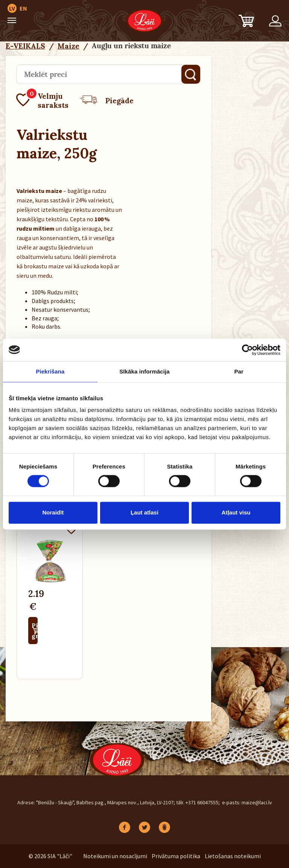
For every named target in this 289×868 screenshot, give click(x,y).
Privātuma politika (176, 856)
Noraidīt (53, 512)
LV (12, 8)
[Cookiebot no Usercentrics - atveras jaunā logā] (247, 350)
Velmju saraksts (42, 101)
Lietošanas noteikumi (233, 856)
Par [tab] (239, 371)
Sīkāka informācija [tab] (144, 371)
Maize (68, 46)
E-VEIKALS (25, 46)
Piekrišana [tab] (50, 371)
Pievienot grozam (35, 631)
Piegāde (107, 101)
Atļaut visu (236, 512)
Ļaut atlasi (144, 512)
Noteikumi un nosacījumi (115, 856)
